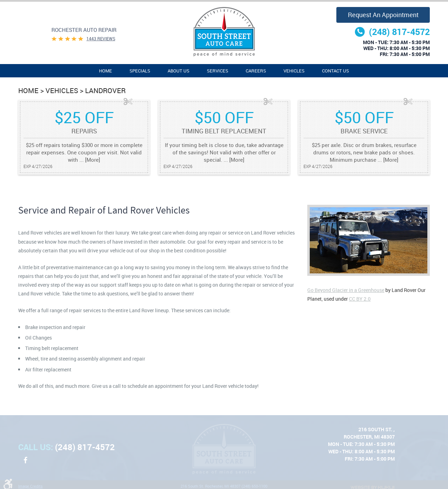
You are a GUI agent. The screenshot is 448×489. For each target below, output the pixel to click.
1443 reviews (101, 39)
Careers (256, 71)
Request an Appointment (383, 15)
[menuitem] (106, 71)
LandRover (105, 90)
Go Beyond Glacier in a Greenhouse (346, 290)
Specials (140, 71)
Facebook (25, 464)
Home (106, 71)
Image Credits (30, 486)
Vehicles (294, 71)
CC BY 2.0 (360, 299)
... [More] (89, 160)
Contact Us (335, 71)
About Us (178, 71)
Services (218, 71)
